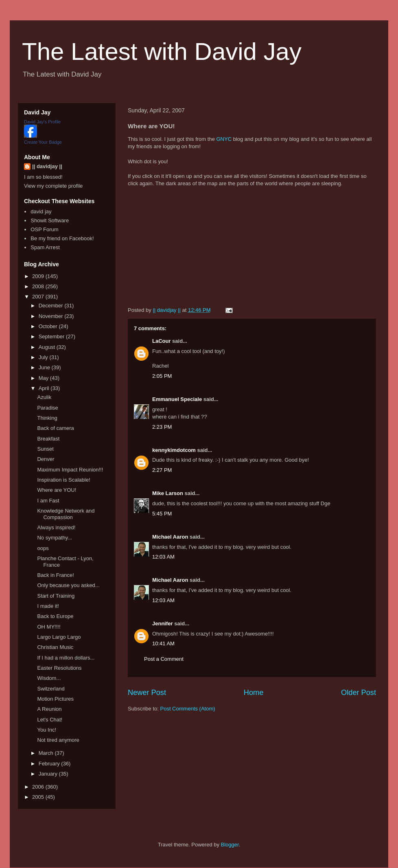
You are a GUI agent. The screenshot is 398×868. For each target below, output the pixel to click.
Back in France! (55, 575)
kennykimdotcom (174, 450)
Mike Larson (168, 493)
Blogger (230, 845)
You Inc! (47, 730)
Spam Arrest (45, 247)
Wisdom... (49, 678)
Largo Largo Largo (59, 637)
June (45, 367)
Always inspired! (56, 527)
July (44, 357)
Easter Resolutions (59, 668)
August (48, 347)
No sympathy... (55, 538)
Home (254, 693)
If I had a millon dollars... (66, 658)
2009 (39, 276)
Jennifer (163, 624)
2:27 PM (162, 470)
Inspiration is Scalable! (63, 480)
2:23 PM (162, 427)
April (45, 388)
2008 (39, 286)
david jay (41, 212)
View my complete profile (53, 186)
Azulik (44, 397)
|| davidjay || (47, 166)
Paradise (47, 408)
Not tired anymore (58, 740)
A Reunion (49, 709)
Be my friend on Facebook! (62, 238)
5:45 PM (162, 514)
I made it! (48, 606)
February (50, 764)
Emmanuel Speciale (177, 399)
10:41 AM (163, 643)
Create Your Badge (43, 142)
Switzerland (51, 689)
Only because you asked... (68, 585)
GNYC (224, 139)
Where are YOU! (57, 490)
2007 (39, 297)
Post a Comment (164, 659)
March (47, 753)
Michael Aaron (170, 537)
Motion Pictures (55, 699)
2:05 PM (162, 376)
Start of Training (56, 596)
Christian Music (55, 647)
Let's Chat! (50, 720)
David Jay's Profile (42, 122)
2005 (39, 797)
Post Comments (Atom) (188, 709)
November (52, 316)
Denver (46, 459)
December (52, 306)
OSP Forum (44, 229)
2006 (39, 787)
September (52, 336)
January (49, 774)
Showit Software (50, 220)
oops (43, 548)
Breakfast (48, 439)
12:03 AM (163, 557)
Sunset (45, 449)
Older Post (359, 693)
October (49, 326)
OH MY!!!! (49, 627)
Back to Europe (55, 616)
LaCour (162, 341)
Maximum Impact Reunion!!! (70, 470)
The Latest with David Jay (162, 52)
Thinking (47, 418)
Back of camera (55, 428)
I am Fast (48, 501)
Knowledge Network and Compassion (66, 514)
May (44, 378)
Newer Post (147, 693)
